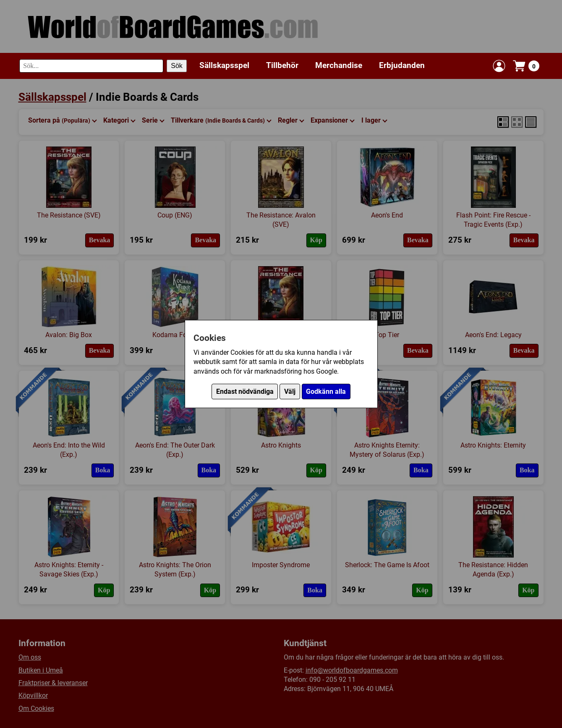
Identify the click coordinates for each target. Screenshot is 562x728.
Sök (177, 66)
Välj (290, 391)
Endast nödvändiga (245, 391)
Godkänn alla (326, 391)
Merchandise (339, 65)
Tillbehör (282, 65)
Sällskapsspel (224, 65)
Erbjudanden (402, 65)
